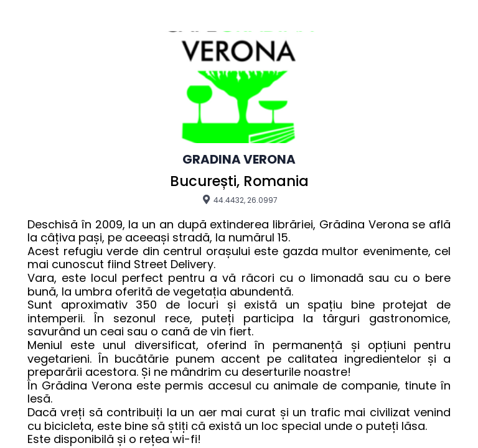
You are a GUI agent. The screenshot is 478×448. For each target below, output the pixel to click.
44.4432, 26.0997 (239, 200)
